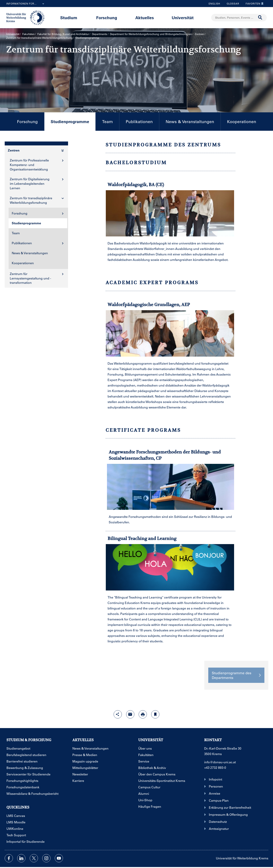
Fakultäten (28, 34)
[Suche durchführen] (260, 18)
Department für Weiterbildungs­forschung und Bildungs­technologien (151, 34)
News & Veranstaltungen (190, 121)
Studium (69, 18)
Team (107, 121)
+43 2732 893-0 (215, 767)
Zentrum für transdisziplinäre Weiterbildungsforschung (39, 38)
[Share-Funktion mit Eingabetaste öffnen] (118, 714)
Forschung (107, 18)
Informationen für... (26, 4)
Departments (100, 34)
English (214, 4)
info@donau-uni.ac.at (220, 762)
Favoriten (254, 4)
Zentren (199, 34)
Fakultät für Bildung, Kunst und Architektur (63, 34)
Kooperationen (242, 121)
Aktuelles (145, 18)
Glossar (231, 4)
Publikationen (139, 121)
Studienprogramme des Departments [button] (236, 675)
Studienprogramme (67, 125)
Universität (183, 18)
